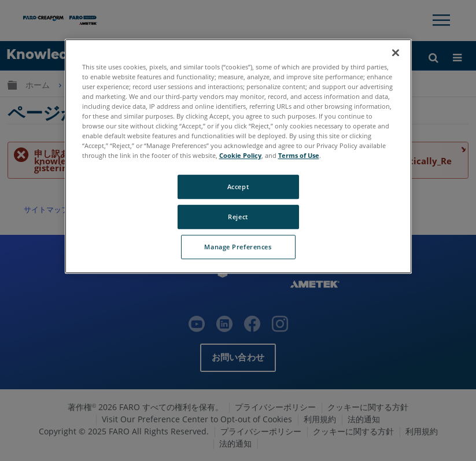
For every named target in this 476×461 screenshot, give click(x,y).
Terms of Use (299, 155)
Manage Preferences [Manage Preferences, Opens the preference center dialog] (238, 247)
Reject (238, 217)
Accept (238, 187)
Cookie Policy (240, 155)
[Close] (396, 53)
